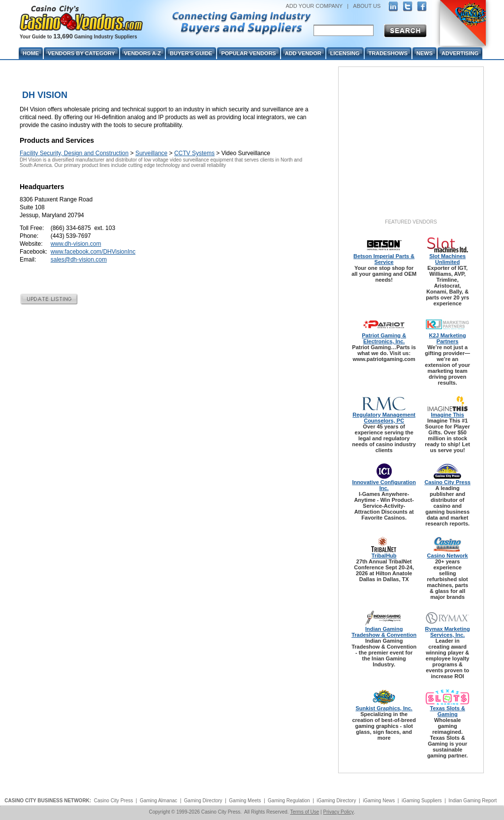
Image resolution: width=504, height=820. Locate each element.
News (425, 53)
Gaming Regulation (289, 801)
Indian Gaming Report (472, 801)
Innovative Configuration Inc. (384, 485)
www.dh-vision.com (76, 244)
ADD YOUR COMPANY (314, 6)
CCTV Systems (194, 153)
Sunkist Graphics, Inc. (384, 708)
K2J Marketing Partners (448, 338)
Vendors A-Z (142, 53)
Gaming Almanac (158, 801)
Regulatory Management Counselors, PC (384, 418)
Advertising (460, 53)
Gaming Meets (245, 801)
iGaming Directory (336, 801)
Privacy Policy (338, 812)
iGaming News (379, 801)
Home (31, 53)
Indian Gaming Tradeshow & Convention (384, 632)
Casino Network (448, 556)
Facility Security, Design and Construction (74, 153)
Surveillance (151, 153)
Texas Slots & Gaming (448, 711)
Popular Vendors (248, 53)
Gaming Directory (203, 801)
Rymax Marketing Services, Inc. (448, 632)
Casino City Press (447, 482)
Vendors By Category (81, 53)
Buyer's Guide (191, 53)
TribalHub (384, 556)
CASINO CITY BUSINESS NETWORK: (48, 801)
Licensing (345, 53)
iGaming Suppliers (422, 801)
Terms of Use (304, 812)
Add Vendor (303, 53)
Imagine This (448, 415)
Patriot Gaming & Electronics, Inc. (384, 338)
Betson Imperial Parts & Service (384, 259)
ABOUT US (367, 6)
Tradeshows (388, 53)
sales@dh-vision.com (79, 260)
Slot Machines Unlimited (447, 259)
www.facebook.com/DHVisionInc (93, 252)
